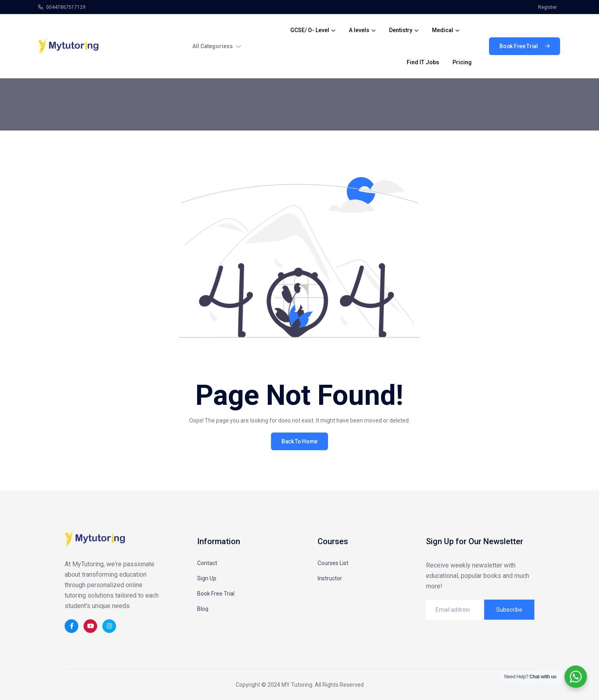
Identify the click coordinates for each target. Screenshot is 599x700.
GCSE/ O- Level (310, 30)
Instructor (330, 578)
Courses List (333, 563)
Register (547, 7)
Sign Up (207, 578)
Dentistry (401, 30)
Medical (443, 30)
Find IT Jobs (423, 62)
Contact (207, 563)
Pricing (462, 62)
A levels (359, 30)
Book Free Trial (216, 594)
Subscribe (509, 610)
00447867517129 (62, 7)
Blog (203, 609)
